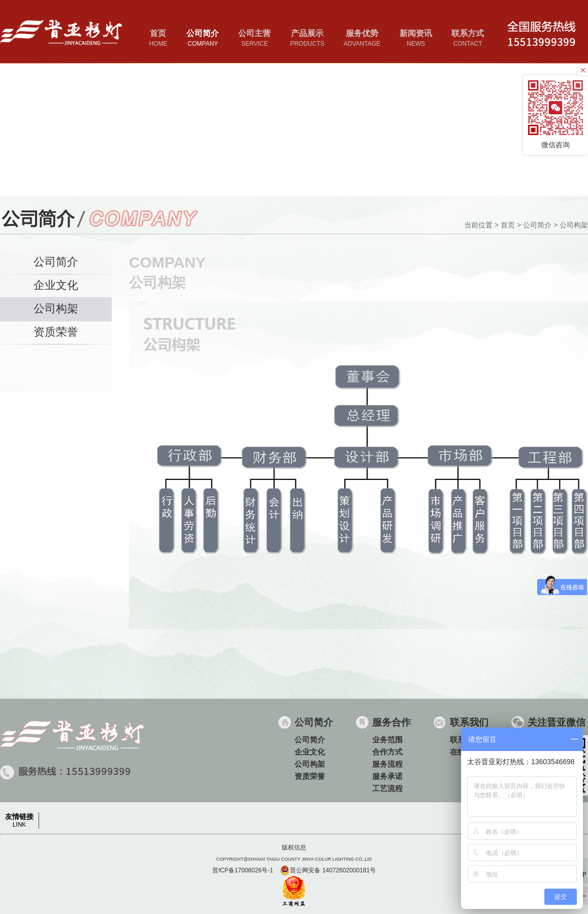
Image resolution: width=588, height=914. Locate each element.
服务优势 (362, 39)
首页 (158, 39)
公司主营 (254, 39)
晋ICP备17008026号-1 (243, 870)
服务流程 (387, 764)
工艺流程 (387, 788)
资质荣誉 (56, 332)
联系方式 (468, 39)
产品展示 (307, 39)
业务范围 (387, 740)
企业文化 (56, 285)
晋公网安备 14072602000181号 (328, 870)
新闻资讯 (416, 39)
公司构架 (574, 225)
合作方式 (387, 752)
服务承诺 (387, 776)
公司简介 (203, 39)
